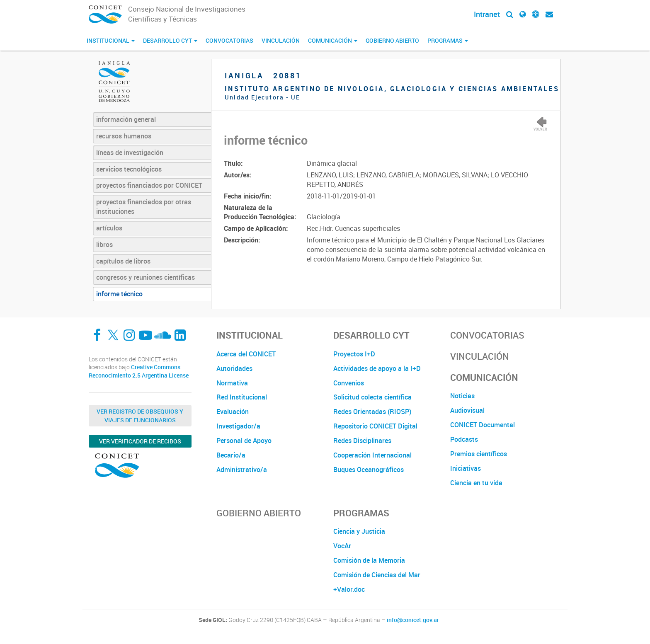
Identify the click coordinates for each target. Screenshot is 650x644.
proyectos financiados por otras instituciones (144, 207)
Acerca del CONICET (246, 354)
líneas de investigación (130, 153)
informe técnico (119, 294)
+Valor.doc (349, 589)
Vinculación (281, 40)
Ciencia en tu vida (476, 483)
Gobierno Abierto (392, 40)
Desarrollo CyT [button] (170, 40)
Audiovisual (467, 410)
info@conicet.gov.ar (413, 620)
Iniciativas (466, 468)
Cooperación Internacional (372, 455)
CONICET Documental (483, 425)
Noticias (462, 396)
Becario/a (231, 455)
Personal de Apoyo (244, 441)
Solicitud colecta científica (372, 397)
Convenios (349, 383)
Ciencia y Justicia (359, 531)
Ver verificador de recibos (140, 441)
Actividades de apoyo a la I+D (377, 368)
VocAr (342, 546)
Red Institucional (242, 397)
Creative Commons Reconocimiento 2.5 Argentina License (139, 371)
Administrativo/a (242, 470)
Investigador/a (238, 426)
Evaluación (233, 412)
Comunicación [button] (333, 40)
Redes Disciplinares (362, 441)
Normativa (232, 383)
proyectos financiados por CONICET (149, 185)
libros (104, 245)
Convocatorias (229, 40)
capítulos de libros (123, 261)
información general (126, 119)
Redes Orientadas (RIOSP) (372, 412)
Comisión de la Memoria (369, 560)
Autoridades (234, 368)
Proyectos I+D (354, 354)
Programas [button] (448, 40)
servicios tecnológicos (129, 169)
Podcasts (464, 439)
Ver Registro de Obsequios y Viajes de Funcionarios (140, 416)
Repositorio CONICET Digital (375, 426)
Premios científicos (479, 454)
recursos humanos (124, 136)
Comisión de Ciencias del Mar (377, 575)
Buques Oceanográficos (369, 470)
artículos (109, 228)
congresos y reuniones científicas (146, 277)
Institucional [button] (111, 40)
